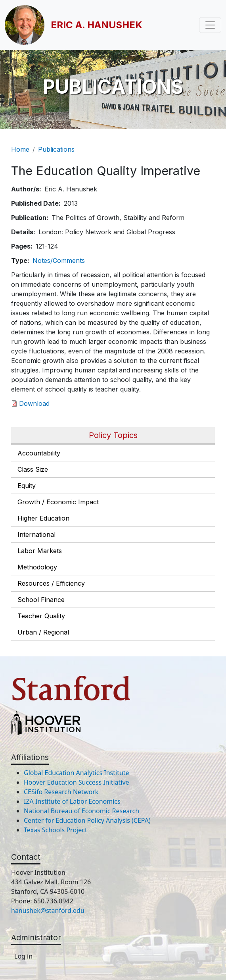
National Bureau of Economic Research (81, 811)
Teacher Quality (41, 616)
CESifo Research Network (61, 792)
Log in (23, 956)
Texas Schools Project (56, 830)
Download (34, 403)
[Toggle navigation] (210, 25)
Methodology (37, 567)
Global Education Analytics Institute (77, 773)
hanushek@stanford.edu (48, 911)
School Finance (41, 600)
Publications (56, 149)
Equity (27, 486)
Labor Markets (40, 551)
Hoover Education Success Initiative (77, 782)
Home (20, 149)
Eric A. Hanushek (97, 25)
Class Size (33, 469)
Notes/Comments (59, 260)
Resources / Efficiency (51, 583)
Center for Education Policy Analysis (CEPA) (87, 820)
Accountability (39, 453)
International (36, 534)
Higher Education (43, 518)
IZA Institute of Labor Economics (72, 801)
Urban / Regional (43, 632)
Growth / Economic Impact (58, 502)
